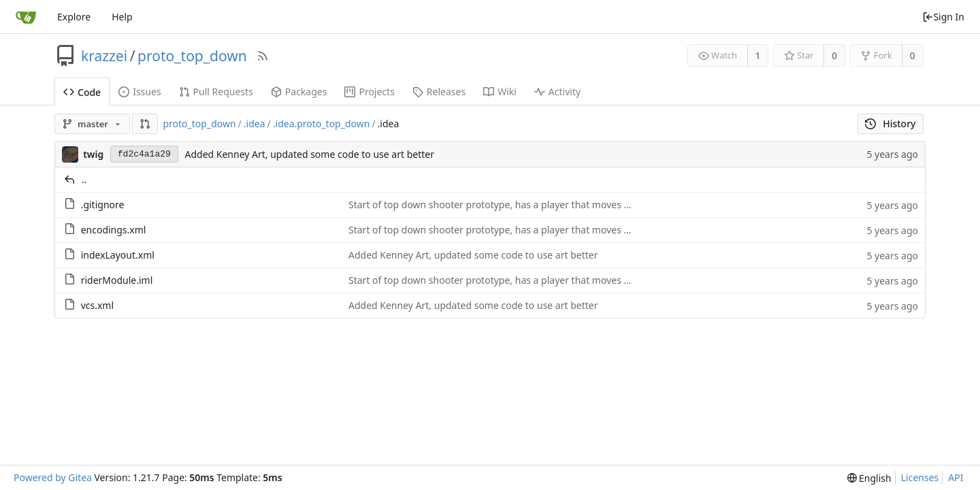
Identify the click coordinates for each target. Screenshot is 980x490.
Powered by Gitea (53, 477)
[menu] (869, 478)
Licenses (920, 477)
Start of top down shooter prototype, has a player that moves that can (504, 205)
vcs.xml (97, 305)
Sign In (943, 17)
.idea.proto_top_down (322, 124)
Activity (557, 92)
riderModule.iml (117, 280)
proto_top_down (192, 56)
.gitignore (103, 205)
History (891, 124)
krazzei (104, 56)
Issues (140, 92)
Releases (439, 92)
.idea (255, 124)
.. (84, 179)
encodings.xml (114, 230)
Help (122, 17)
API (955, 477)
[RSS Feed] (263, 56)
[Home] (26, 17)
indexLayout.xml (118, 255)
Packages (299, 92)
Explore (74, 17)
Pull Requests (216, 92)
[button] (145, 124)
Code (82, 92)
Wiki (500, 92)
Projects (369, 92)
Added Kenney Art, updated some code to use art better (309, 154)
